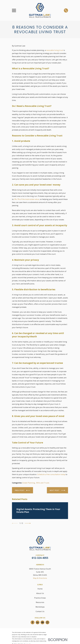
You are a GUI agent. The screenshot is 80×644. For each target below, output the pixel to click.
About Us (40, 593)
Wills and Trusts (43, 483)
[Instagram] (47, 622)
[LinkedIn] (37, 622)
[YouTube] (42, 622)
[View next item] (28, 523)
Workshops (40, 607)
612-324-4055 (40, 558)
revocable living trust (55, 50)
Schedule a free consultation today (51, 474)
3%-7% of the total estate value (27, 199)
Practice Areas (40, 598)
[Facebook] (33, 622)
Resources (40, 602)
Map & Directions (40, 578)
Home (40, 589)
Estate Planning (29, 483)
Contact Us (40, 611)
